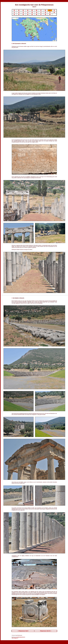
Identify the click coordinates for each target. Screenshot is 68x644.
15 (32, 12)
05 (32, 10)
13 (23, 12)
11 (14, 12)
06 (37, 10)
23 (23, 14)
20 (54, 12)
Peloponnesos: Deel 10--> (46, 631)
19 (50, 12)
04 (28, 10)
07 (41, 10)
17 (41, 12)
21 (14, 14)
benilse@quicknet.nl (21, 637)
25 (32, 14)
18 (45, 12)
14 (28, 12)
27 (41, 14)
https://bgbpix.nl (15, 638)
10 (54, 10)
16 (37, 12)
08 (45, 10)
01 (14, 10)
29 (50, 14)
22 (19, 14)
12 (19, 12)
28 (45, 14)
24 (28, 14)
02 (19, 10)
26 (37, 14)
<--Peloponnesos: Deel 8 (23, 631)
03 (23, 10)
